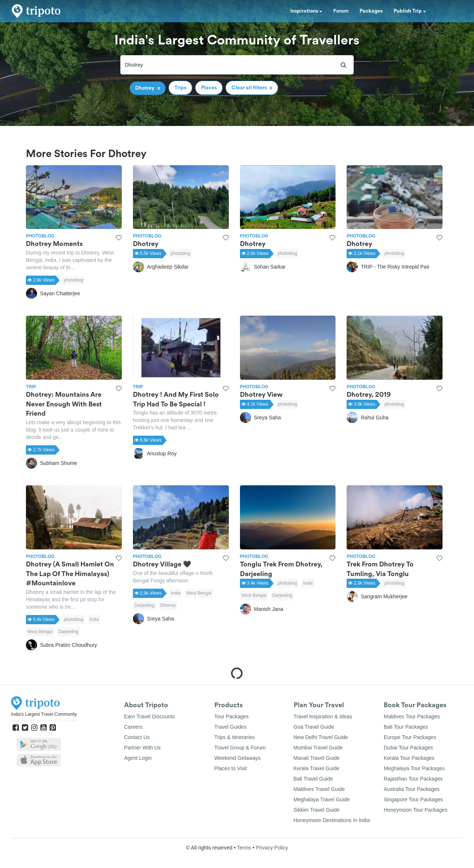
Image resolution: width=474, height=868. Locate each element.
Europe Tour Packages (410, 737)
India (94, 619)
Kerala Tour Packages (409, 758)
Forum (341, 11)
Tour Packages (232, 716)
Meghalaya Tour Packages (414, 768)
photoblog (74, 280)
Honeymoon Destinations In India (332, 820)
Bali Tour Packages (406, 727)
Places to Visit (231, 768)
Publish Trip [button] (410, 11)
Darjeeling (69, 632)
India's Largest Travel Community (44, 714)
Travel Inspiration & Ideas (323, 716)
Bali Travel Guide (313, 779)
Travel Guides (231, 727)
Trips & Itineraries (235, 737)
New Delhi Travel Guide (321, 737)
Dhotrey (168, 605)
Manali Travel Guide (317, 758)
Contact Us (137, 737)
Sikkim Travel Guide (317, 810)
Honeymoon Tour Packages (415, 810)
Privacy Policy (272, 848)
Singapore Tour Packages (413, 799)
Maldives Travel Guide (319, 789)
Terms (244, 848)
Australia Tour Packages (412, 789)
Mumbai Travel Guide (318, 748)
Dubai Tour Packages (408, 748)
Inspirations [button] (306, 11)
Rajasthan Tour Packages (413, 779)
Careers (133, 727)
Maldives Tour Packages (412, 716)
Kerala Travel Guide (317, 768)
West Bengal (40, 632)
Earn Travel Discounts (149, 716)
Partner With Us (142, 748)
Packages (371, 11)
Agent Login (138, 758)
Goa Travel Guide (314, 727)
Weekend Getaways (238, 758)
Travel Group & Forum (240, 748)
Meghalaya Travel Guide (322, 799)
